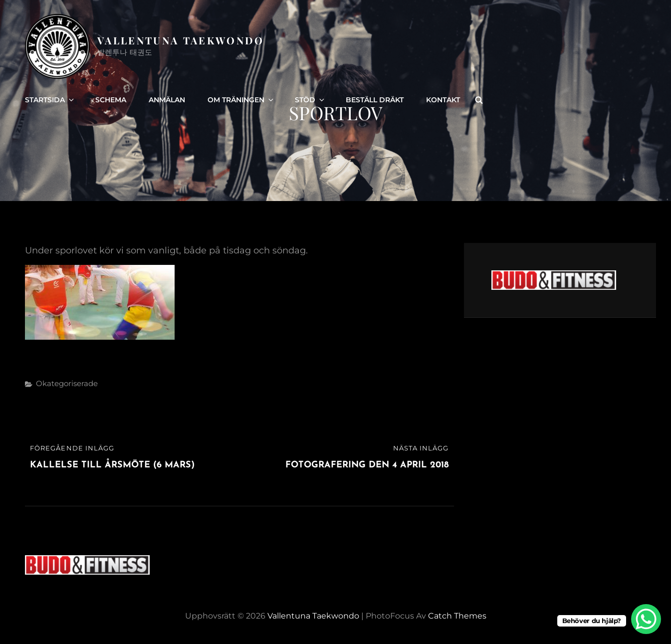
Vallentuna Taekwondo (181, 40)
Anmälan (167, 100)
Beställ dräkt (375, 100)
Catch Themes (457, 616)
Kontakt (443, 100)
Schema (111, 100)
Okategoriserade (67, 383)
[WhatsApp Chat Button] (646, 619)
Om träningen (241, 100)
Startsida (50, 100)
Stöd (310, 100)
